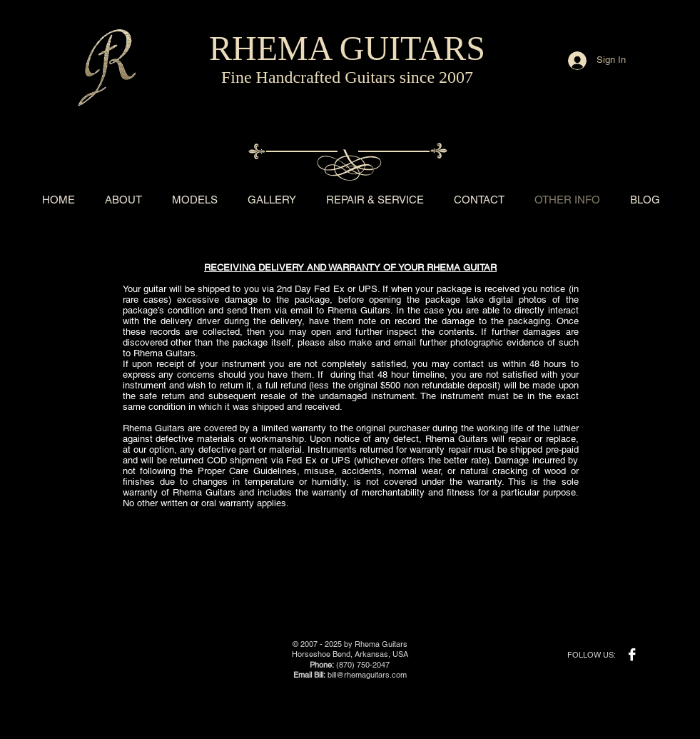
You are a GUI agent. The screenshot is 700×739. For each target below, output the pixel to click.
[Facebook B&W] (632, 654)
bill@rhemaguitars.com (367, 675)
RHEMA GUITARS (347, 48)
